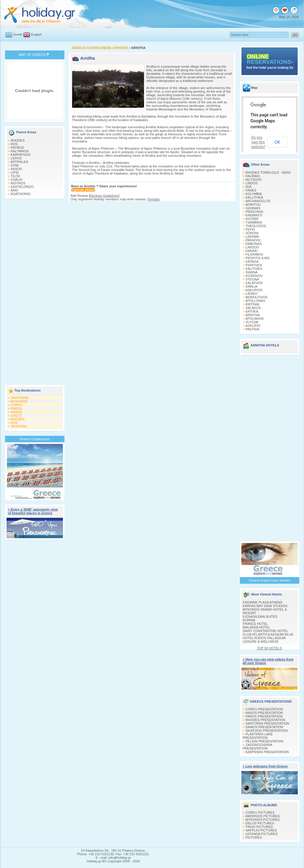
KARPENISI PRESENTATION (267, 752)
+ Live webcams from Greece (265, 766)
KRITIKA (252, 311)
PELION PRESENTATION (264, 741)
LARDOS (252, 247)
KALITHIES (254, 269)
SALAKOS (253, 308)
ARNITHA (252, 315)
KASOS (16, 169)
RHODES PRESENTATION (265, 720)
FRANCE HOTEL (255, 624)
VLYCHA (252, 322)
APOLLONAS (255, 301)
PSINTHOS (254, 265)
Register (153, 199)
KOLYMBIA (254, 194)
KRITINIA (252, 304)
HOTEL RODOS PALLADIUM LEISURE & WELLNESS (264, 640)
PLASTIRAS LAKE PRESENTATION (258, 736)
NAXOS (16, 412)
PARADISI (253, 240)
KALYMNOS (20, 151)
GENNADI (253, 208)
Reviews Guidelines (104, 196)
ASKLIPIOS (254, 290)
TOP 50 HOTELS (269, 648)
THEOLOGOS (256, 226)
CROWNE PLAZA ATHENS (263, 602)
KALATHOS (254, 283)
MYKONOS (19, 401)
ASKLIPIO (253, 326)
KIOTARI (252, 219)
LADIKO (251, 294)
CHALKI (17, 180)
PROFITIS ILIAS (258, 258)
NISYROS (18, 183)
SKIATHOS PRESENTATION (267, 731)
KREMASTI (254, 215)
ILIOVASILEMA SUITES (260, 617)
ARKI (14, 190)
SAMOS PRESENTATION (264, 727)
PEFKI (250, 229)
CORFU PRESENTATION (264, 709)
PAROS (16, 408)
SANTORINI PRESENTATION (267, 723)
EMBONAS (254, 244)
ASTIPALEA (19, 162)
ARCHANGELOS (258, 201)
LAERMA (252, 237)
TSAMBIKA (254, 222)
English (37, 34)
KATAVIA (252, 262)
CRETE (16, 416)
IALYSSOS (254, 180)
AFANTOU (253, 205)
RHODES (18, 140)
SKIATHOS (19, 426)
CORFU (16, 405)
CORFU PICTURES (260, 812)
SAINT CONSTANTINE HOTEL (266, 631)
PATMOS (17, 148)
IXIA (249, 187)
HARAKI (252, 251)
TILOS (15, 176)
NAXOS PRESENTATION (264, 713)
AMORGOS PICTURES (262, 816)
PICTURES (254, 837)
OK (277, 142)
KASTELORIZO (22, 187)
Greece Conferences (35, 439)
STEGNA (252, 279)
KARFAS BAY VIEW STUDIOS (265, 606)
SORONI (252, 233)
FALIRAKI (253, 176)
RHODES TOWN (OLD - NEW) (268, 172)
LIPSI (15, 172)
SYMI (15, 165)
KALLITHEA (254, 197)
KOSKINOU (254, 276)
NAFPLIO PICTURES (261, 830)
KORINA (249, 620)
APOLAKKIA (254, 319)
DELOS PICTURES (260, 823)
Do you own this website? (258, 142)
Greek (18, 34)
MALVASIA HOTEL (257, 627)
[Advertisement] (35, 292)
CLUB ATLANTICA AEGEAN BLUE (268, 634)
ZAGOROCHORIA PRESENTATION (258, 747)
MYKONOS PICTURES (263, 820)
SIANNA (252, 272)
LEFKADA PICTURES (262, 834)
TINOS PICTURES (259, 827)
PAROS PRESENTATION (264, 716)
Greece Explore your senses (269, 580)
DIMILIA (251, 286)
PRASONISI (254, 212)
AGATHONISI (20, 194)
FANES (251, 190)
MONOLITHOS (256, 297)
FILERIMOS (254, 254)
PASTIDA (252, 329)
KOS (14, 144)
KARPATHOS (20, 155)
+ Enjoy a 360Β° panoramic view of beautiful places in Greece (33, 511)
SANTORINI (20, 398)
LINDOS (252, 183)
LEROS (16, 158)
